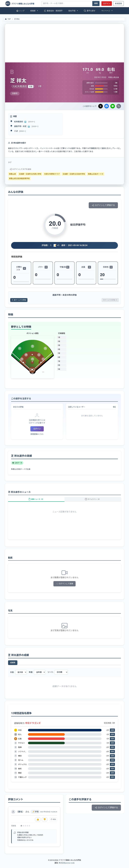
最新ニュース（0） (36, 501)
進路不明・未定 (20, 126)
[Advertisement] (64, 43)
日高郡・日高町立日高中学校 (74, 174)
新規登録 (118, 4)
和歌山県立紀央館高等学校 (19, 178)
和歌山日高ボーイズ (96, 174)
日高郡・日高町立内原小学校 (30, 174)
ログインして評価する (103, 205)
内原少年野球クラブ (52, 174)
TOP (8, 19)
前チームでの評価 (21, 300)
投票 (112, 734)
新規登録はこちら (37, 435)
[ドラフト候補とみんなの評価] (22, 4)
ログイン (107, 4)
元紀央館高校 (20, 86)
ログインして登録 (65, 587)
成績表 (13, 666)
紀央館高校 (19, 122)
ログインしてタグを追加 (20, 169)
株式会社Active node (67, 866)
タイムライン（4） (93, 501)
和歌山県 (12, 174)
